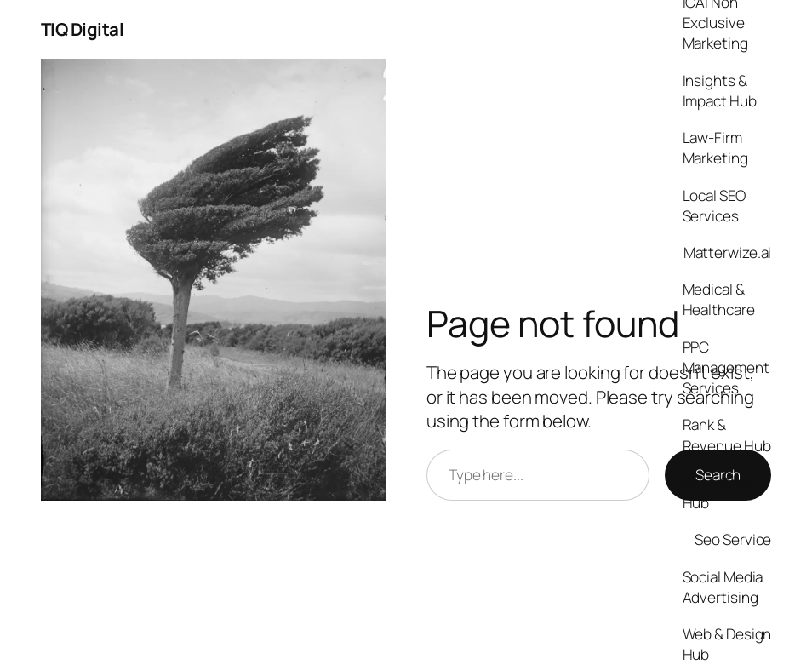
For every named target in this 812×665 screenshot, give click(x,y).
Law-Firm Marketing (715, 148)
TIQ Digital (83, 29)
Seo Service (733, 539)
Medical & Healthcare (719, 299)
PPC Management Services (726, 367)
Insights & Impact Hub (720, 91)
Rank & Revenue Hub (727, 435)
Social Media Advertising (723, 587)
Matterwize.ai (728, 252)
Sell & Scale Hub (719, 493)
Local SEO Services (714, 206)
